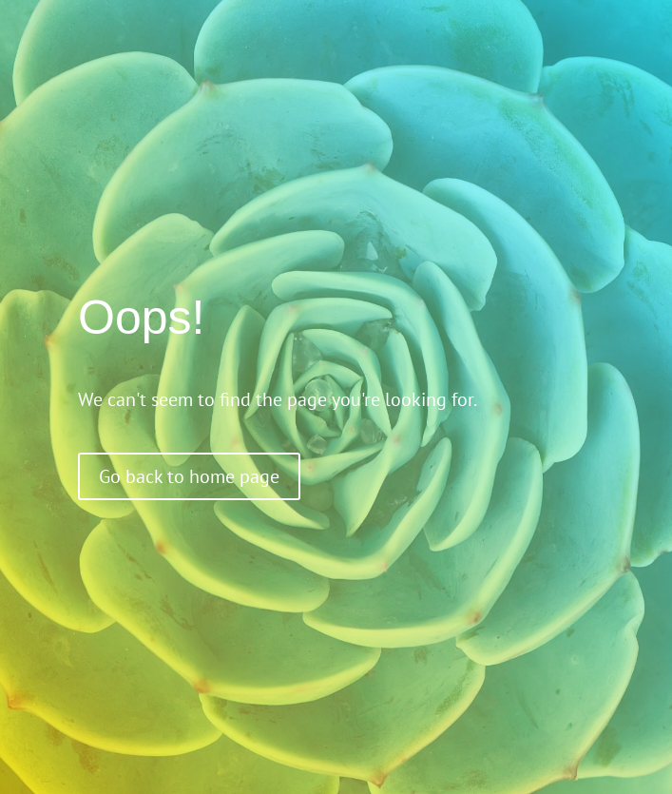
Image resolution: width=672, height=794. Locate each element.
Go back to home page (189, 476)
